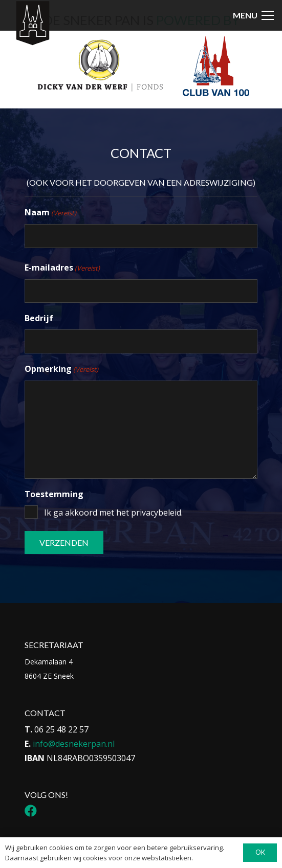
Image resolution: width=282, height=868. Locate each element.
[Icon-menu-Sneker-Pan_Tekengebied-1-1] (32, 24)
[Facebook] (31, 811)
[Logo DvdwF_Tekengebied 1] (100, 65)
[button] (253, 15)
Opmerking (61, 369)
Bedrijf (39, 318)
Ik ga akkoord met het (113, 513)
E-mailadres (62, 268)
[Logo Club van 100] (216, 66)
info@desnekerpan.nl (74, 744)
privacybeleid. (157, 513)
